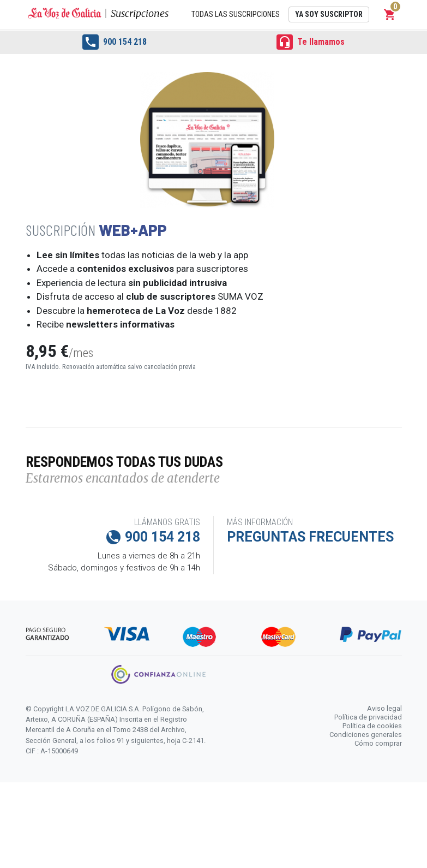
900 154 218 (115, 42)
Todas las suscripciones (236, 14)
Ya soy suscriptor (329, 14)
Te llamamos (311, 42)
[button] (390, 15)
